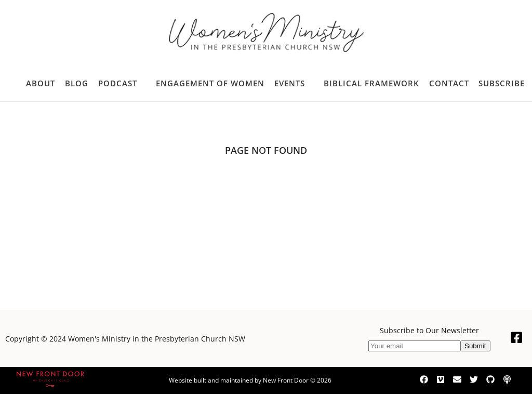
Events (290, 83)
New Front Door (286, 380)
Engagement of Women (210, 83)
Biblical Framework (371, 83)
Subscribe (502, 83)
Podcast (118, 83)
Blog (77, 83)
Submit (475, 346)
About (41, 83)
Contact (449, 83)
